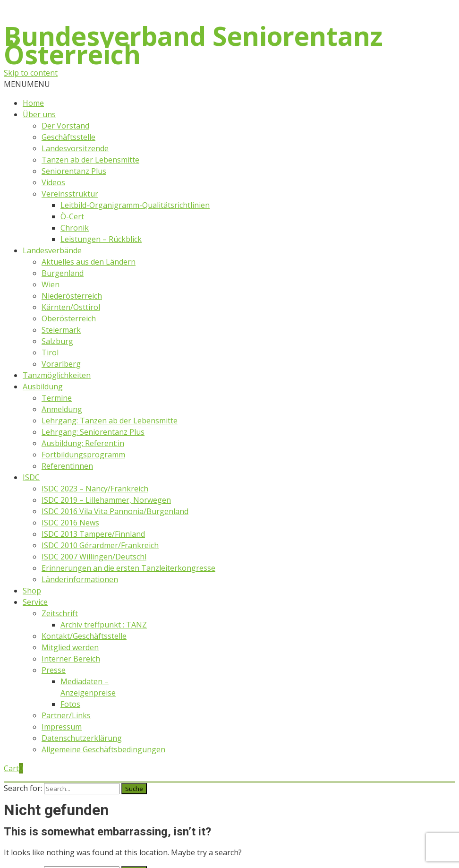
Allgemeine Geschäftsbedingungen (103, 749)
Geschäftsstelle (68, 137)
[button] (27, 84)
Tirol (50, 352)
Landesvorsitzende (75, 148)
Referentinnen (67, 466)
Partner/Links (66, 715)
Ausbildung (43, 387)
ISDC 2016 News (70, 523)
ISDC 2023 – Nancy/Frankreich (95, 489)
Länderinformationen (80, 579)
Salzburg (57, 341)
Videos (53, 182)
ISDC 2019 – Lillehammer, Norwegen (106, 500)
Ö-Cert (72, 216)
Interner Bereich (71, 659)
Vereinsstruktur (70, 194)
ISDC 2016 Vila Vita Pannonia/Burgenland (115, 511)
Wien (51, 284)
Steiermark (61, 330)
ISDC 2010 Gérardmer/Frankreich (100, 545)
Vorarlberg (61, 364)
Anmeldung (62, 409)
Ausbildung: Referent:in (83, 443)
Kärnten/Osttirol (71, 307)
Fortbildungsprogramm (83, 455)
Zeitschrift (60, 613)
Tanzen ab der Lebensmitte (90, 160)
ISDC (31, 477)
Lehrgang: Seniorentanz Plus (93, 432)
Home (33, 103)
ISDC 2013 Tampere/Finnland (93, 534)
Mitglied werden (70, 647)
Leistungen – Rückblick (101, 239)
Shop (32, 591)
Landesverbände (52, 250)
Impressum (62, 727)
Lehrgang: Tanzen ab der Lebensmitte (110, 421)
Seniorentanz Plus (74, 171)
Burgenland (63, 273)
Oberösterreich (69, 318)
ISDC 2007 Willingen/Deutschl (94, 557)
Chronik (75, 228)
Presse (54, 670)
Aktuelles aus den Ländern (89, 262)
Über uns (39, 114)
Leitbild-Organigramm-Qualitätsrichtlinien (135, 205)
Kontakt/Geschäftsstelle (84, 636)
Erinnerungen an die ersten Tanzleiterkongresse (128, 568)
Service (35, 602)
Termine (57, 398)
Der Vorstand (65, 126)
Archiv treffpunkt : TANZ (104, 625)
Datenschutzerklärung (82, 738)
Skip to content (31, 73)
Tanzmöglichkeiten (57, 375)
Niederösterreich (72, 296)
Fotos (70, 704)
